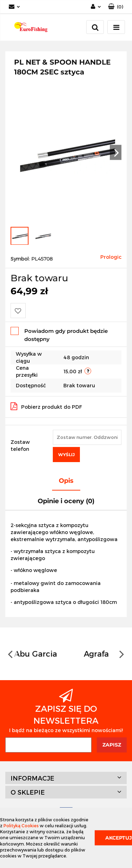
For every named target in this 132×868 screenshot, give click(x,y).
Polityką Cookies (21, 826)
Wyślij (66, 455)
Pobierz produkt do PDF (46, 406)
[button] (116, 7)
